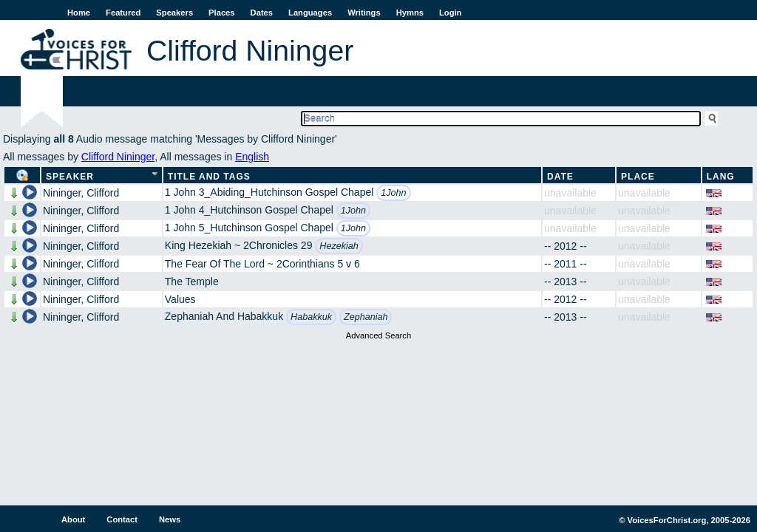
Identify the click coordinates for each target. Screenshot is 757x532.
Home (79, 13)
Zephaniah (366, 317)
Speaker (70, 177)
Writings (364, 13)
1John (393, 193)
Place (638, 177)
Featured (123, 13)
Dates (262, 13)
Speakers (174, 13)
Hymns (410, 13)
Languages (310, 13)
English (252, 157)
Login (450, 13)
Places (221, 13)
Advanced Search (378, 335)
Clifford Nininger (118, 157)
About (73, 519)
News (170, 519)
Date (560, 177)
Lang (721, 177)
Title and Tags (209, 177)
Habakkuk (311, 317)
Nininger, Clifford (81, 193)
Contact (122, 519)
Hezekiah (339, 246)
